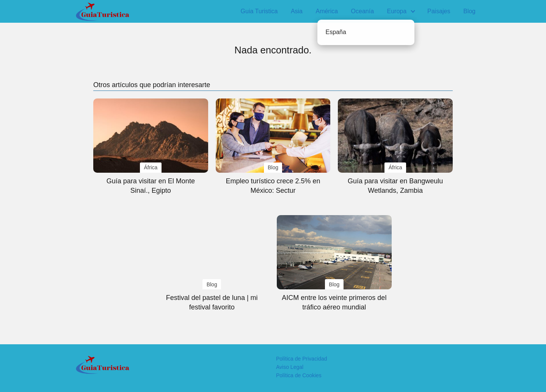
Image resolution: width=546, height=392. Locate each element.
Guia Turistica (259, 11)
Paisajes (439, 11)
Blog (469, 11)
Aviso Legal (290, 367)
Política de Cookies (299, 375)
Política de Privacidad (302, 359)
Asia (297, 11)
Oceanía (362, 11)
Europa (397, 11)
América (327, 11)
